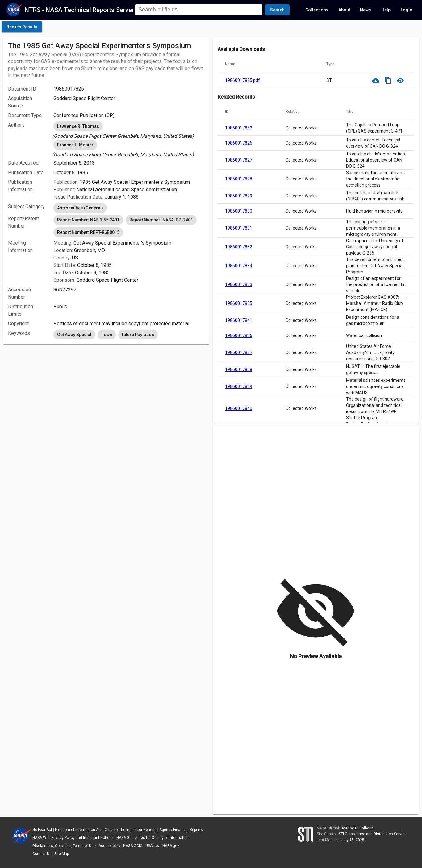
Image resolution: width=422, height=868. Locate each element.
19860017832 (239, 247)
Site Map (62, 854)
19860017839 (239, 386)
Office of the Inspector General (131, 830)
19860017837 (239, 352)
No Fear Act (42, 830)
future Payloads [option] (138, 335)
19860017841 (239, 320)
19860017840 (239, 408)
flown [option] (107, 335)
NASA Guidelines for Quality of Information (153, 838)
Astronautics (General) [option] (80, 208)
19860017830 (239, 211)
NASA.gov (171, 846)
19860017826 (239, 143)
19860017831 (239, 228)
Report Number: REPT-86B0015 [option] (88, 232)
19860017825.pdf (242, 80)
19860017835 (239, 303)
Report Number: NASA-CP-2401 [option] (161, 220)
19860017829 (239, 196)
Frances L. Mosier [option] (75, 145)
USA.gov (153, 846)
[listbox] (129, 130)
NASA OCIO (133, 846)
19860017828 (239, 179)
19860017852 (239, 128)
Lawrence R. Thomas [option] (78, 126)
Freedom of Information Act (78, 830)
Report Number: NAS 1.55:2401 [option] (88, 220)
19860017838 (239, 369)
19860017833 (239, 284)
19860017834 (239, 266)
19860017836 (239, 335)
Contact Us (42, 854)
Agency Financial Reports (181, 830)
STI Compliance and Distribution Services (374, 834)
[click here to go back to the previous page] (22, 27)
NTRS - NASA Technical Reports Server (79, 10)
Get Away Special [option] (74, 335)
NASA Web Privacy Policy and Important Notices (73, 838)
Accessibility (109, 846)
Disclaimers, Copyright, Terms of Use (64, 846)
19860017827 (239, 160)
